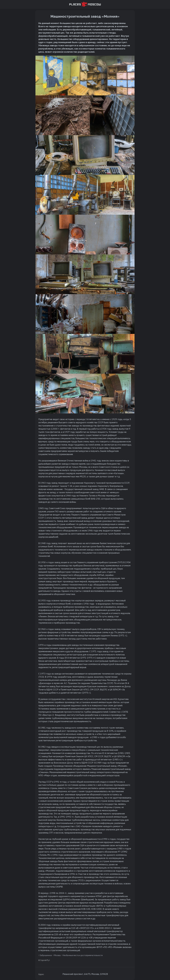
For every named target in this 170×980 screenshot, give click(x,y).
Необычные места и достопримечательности (83, 955)
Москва (57, 955)
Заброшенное (46, 955)
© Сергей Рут (44, 960)
